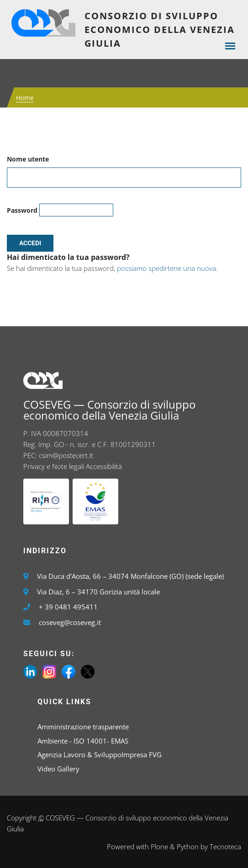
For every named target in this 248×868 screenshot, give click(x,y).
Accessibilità (104, 466)
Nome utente (28, 159)
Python (188, 846)
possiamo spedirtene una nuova (166, 268)
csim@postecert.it (66, 455)
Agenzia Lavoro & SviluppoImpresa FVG (100, 755)
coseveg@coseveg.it (70, 622)
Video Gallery (58, 769)
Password (22, 210)
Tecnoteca (225, 846)
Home (25, 98)
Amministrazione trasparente (83, 727)
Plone (159, 846)
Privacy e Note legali (54, 466)
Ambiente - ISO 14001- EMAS (83, 741)
